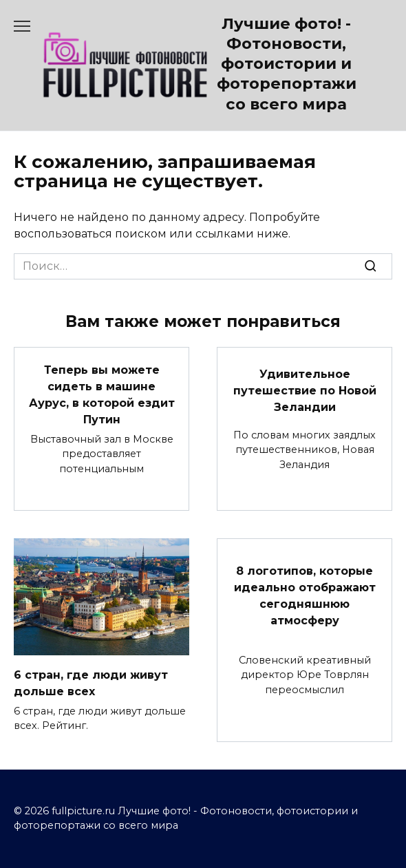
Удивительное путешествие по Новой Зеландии (305, 390)
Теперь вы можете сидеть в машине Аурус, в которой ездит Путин (102, 394)
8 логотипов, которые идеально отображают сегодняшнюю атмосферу (305, 596)
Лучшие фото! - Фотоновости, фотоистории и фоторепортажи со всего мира (287, 64)
